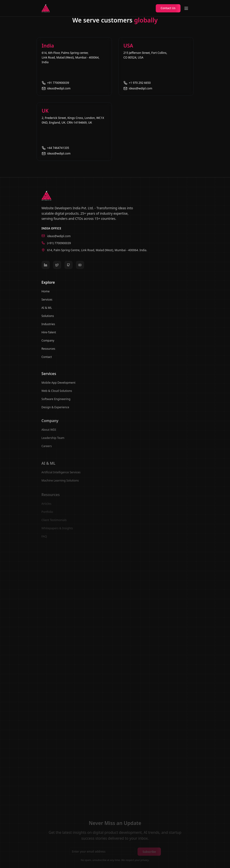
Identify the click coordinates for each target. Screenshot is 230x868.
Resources (48, 351)
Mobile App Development (59, 385)
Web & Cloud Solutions (57, 393)
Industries (48, 326)
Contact (47, 359)
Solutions (48, 318)
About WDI (49, 433)
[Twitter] (57, 267)
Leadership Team (53, 441)
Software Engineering (56, 402)
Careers (47, 449)
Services (47, 302)
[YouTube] (80, 267)
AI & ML (47, 310)
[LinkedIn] (46, 267)
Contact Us (168, 8)
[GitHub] (69, 267)
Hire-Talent (49, 335)
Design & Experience (55, 410)
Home (46, 294)
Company (48, 343)
